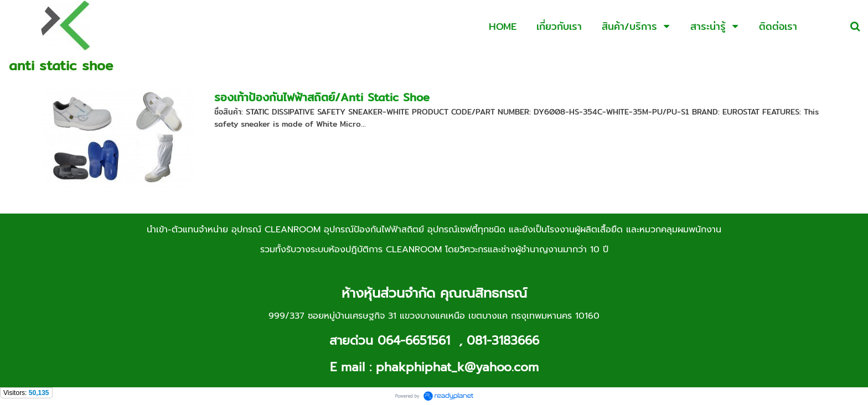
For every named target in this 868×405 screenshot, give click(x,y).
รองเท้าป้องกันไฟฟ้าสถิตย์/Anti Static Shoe (322, 97)
